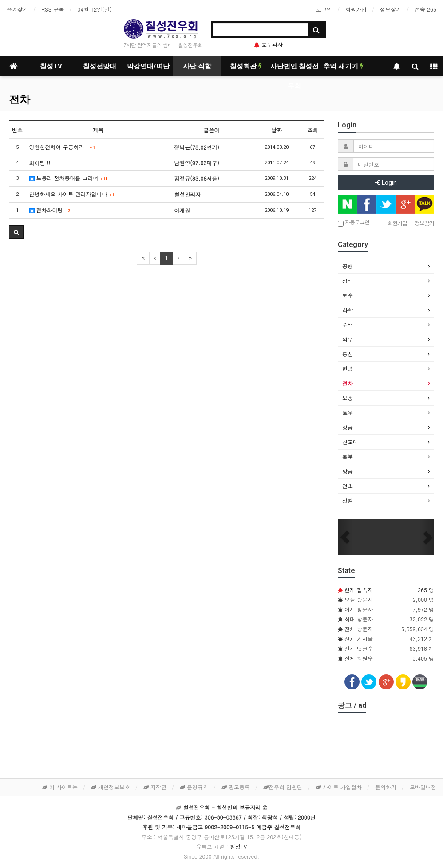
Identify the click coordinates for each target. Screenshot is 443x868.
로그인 (324, 9)
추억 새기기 (343, 66)
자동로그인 (354, 223)
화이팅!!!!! (42, 163)
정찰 (348, 500)
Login (386, 183)
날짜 (277, 130)
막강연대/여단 (148, 66)
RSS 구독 (53, 9)
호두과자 (269, 44)
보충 (348, 398)
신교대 (350, 442)
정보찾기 (391, 9)
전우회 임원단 (283, 787)
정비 (348, 281)
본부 (348, 456)
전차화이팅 (50, 210)
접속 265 (425, 9)
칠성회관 (246, 66)
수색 (348, 325)
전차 (20, 100)
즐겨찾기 (17, 9)
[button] (345, 537)
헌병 (348, 368)
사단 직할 (197, 66)
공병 (348, 266)
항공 (348, 427)
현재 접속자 (359, 590)
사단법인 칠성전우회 (295, 69)
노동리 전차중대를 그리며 (68, 178)
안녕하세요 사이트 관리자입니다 (72, 194)
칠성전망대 (100, 66)
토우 (348, 412)
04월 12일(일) (94, 9)
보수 (348, 295)
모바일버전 (423, 787)
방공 (348, 471)
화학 (348, 310)
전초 (348, 486)
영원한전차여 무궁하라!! (62, 147)
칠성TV (51, 66)
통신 (348, 354)
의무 (348, 339)
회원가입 (356, 9)
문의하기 (386, 787)
